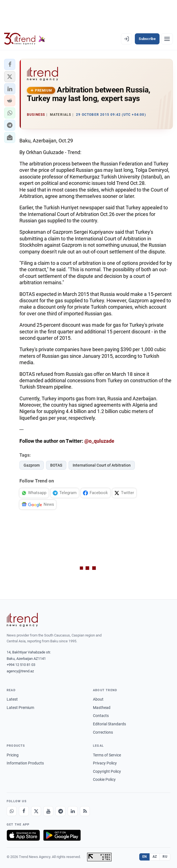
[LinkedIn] (73, 811)
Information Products (25, 763)
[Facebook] (24, 811)
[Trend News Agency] (22, 620)
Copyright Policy (107, 771)
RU (165, 857)
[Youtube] (48, 811)
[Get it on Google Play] (62, 835)
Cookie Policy (104, 779)
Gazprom (32, 465)
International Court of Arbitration (102, 465)
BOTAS (56, 465)
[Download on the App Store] (23, 835)
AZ (155, 857)
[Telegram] (60, 811)
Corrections (103, 732)
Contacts (101, 716)
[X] (36, 811)
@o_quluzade (99, 441)
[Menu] (167, 39)
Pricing (13, 755)
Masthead (102, 708)
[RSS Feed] (85, 811)
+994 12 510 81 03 (21, 665)
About (98, 699)
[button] (10, 64)
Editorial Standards (109, 724)
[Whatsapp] (12, 811)
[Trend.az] (25, 39)
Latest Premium (20, 708)
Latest (12, 699)
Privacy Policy (105, 763)
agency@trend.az (20, 671)
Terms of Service (107, 755)
